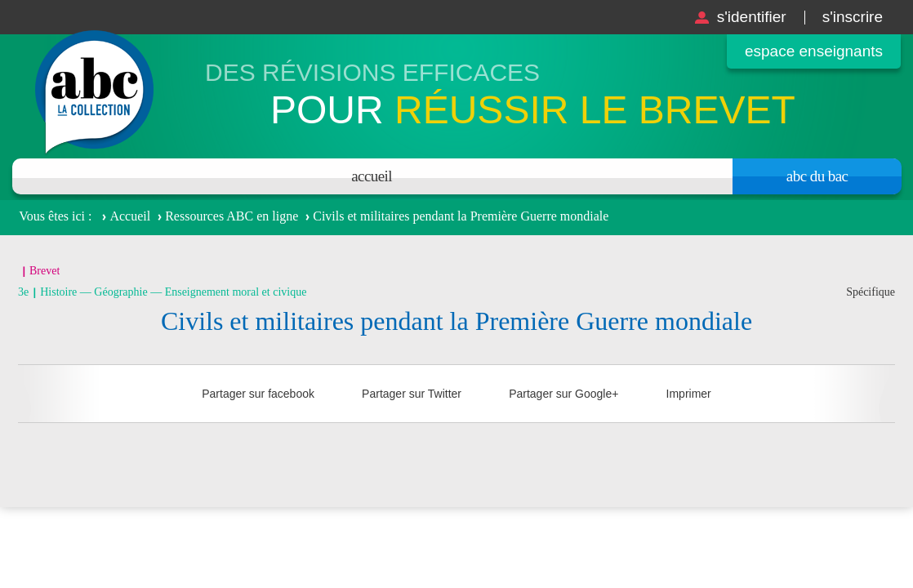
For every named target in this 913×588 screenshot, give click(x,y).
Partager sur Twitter (412, 394)
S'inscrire (853, 17)
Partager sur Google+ (563, 394)
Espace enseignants (814, 51)
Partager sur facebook (258, 394)
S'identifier (752, 17)
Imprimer (689, 394)
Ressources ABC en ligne (232, 216)
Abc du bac (817, 176)
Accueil (372, 176)
